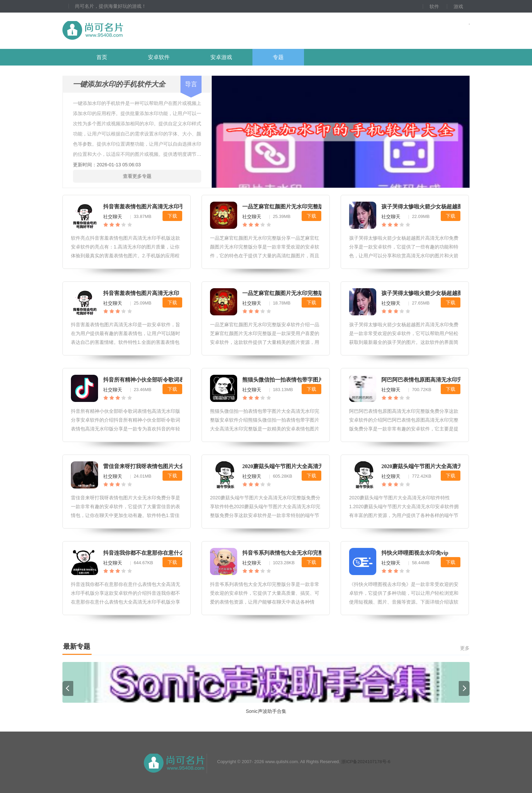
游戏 (458, 6)
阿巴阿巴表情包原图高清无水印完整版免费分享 (438, 380)
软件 (434, 6)
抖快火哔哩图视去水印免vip (415, 553)
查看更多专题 (137, 176)
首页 (102, 57)
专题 (278, 57)
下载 (172, 216)
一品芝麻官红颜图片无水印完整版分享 (288, 207)
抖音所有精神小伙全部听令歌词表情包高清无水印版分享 (171, 380)
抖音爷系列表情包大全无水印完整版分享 (291, 553)
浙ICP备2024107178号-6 (366, 762)
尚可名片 (130, 31)
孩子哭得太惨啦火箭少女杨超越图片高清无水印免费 (444, 293)
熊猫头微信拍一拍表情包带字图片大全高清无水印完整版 (310, 380)
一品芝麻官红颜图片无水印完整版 (283, 293)
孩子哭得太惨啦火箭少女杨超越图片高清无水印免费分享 (449, 207)
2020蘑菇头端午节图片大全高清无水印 (427, 466)
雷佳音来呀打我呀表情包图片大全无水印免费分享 (163, 466)
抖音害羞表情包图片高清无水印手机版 (149, 207)
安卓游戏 (221, 57)
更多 (465, 648)
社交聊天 (113, 217)
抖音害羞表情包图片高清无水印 (141, 293)
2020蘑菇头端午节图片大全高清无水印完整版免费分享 (307, 466)
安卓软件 (159, 57)
